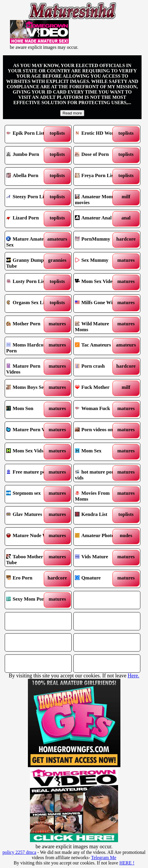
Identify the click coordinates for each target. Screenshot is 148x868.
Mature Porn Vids (30, 431)
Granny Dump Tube (30, 261)
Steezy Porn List (30, 198)
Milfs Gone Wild (99, 304)
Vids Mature (99, 558)
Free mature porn (30, 473)
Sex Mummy (99, 261)
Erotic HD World (99, 134)
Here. (133, 676)
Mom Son (30, 409)
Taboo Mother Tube (30, 558)
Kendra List (99, 515)
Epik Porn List (30, 134)
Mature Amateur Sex (30, 240)
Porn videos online (99, 431)
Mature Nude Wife (30, 537)
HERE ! (127, 863)
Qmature (99, 579)
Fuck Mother (99, 388)
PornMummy (99, 240)
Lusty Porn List (30, 282)
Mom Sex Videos (99, 282)
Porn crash (99, 367)
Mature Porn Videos (30, 367)
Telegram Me (104, 858)
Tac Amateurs (99, 346)
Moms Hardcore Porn (30, 346)
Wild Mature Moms (99, 325)
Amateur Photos (99, 537)
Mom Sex (99, 452)
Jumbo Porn (30, 155)
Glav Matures (30, 515)
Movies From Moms (99, 494)
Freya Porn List (99, 176)
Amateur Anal (99, 219)
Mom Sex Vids (30, 452)
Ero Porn (30, 579)
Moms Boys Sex (30, 388)
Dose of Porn (99, 155)
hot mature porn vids (99, 473)
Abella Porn (30, 176)
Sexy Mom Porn (30, 600)
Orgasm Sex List (30, 304)
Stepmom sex (30, 494)
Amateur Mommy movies (99, 198)
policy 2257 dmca (20, 852)
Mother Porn (30, 325)
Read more (72, 113)
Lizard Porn (30, 219)
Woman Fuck (99, 409)
